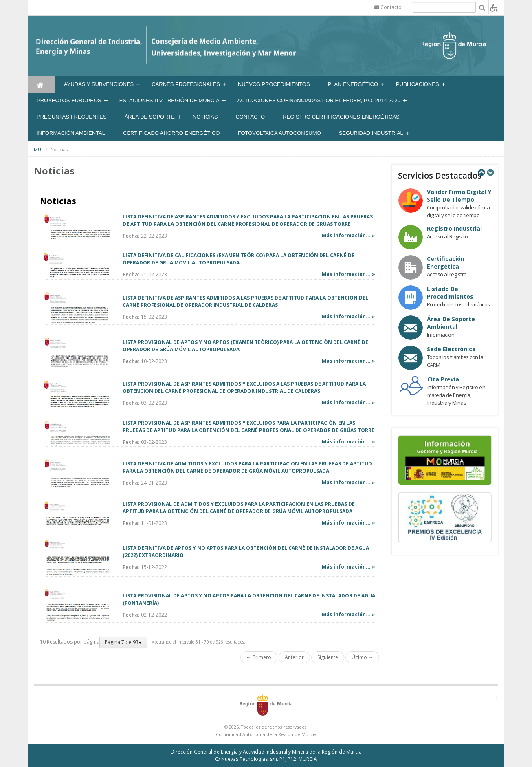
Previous (481, 172)
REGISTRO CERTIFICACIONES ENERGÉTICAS (341, 117)
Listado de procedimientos (450, 293)
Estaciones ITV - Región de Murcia (169, 100)
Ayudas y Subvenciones (99, 84)
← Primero (259, 657)
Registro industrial (454, 228)
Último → (362, 657)
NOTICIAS (205, 117)
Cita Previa (443, 379)
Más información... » (348, 235)
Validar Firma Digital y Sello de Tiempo (459, 196)
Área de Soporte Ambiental (451, 323)
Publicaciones (417, 84)
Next (490, 172)
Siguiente (328, 657)
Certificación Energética (446, 262)
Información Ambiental (71, 133)
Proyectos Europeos (69, 100)
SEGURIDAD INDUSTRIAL (371, 133)
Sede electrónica (451, 349)
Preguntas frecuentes (72, 117)
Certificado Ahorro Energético (171, 133)
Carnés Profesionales (186, 84)
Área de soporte (150, 117)
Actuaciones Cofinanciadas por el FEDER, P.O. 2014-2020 (319, 100)
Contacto (250, 117)
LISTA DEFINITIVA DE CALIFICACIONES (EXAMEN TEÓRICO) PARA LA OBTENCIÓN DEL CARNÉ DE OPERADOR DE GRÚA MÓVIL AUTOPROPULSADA (239, 259)
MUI (38, 149)
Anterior (294, 657)
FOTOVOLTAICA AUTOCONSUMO (279, 133)
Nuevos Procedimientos (274, 84)
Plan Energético (353, 84)
